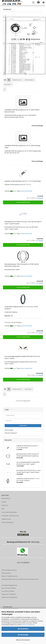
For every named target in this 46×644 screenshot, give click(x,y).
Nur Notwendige (23, 635)
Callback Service (6, 519)
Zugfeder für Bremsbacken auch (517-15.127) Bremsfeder (23, 181)
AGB (3, 509)
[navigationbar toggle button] (43, 3)
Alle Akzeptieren (23, 629)
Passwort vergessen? (11, 433)
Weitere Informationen (23, 640)
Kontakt (4, 502)
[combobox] (17, 80)
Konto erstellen (9, 430)
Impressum (5, 505)
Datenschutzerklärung (28, 625)
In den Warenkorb (23, 202)
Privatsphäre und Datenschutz (10, 516)
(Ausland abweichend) (26, 191)
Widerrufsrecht (6, 498)
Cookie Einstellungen (7, 522)
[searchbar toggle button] (33, 3)
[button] (5, 80)
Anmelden (23, 426)
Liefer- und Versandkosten (9, 512)
